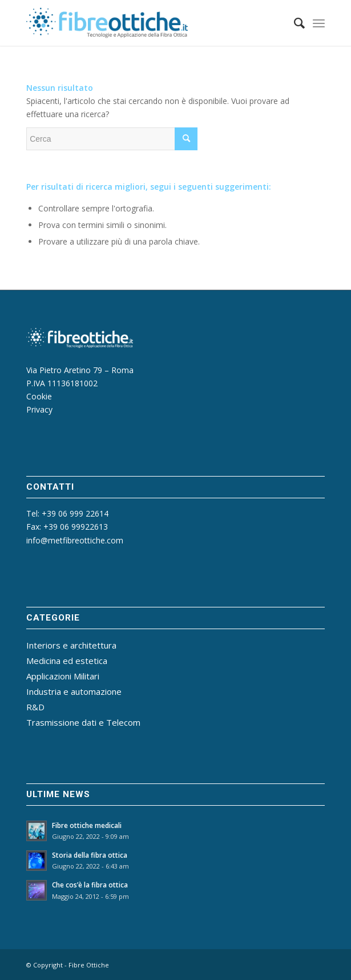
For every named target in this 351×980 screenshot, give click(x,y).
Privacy (39, 409)
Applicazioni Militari (63, 676)
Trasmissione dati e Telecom (83, 722)
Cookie (39, 396)
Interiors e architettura (71, 645)
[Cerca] (294, 23)
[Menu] (319, 23)
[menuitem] (294, 23)
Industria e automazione (74, 691)
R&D (35, 707)
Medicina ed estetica (67, 661)
